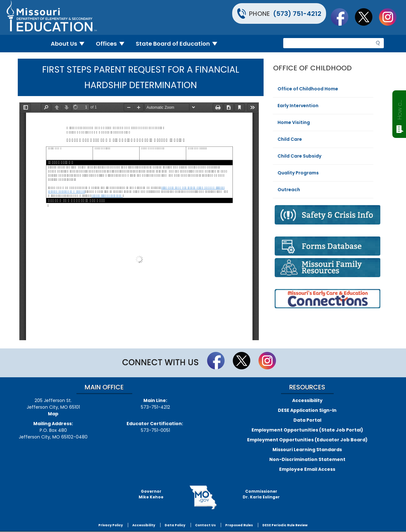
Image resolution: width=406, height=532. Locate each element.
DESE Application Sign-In (307, 410)
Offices (113, 44)
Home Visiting (294, 122)
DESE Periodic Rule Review (285, 525)
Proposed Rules (239, 525)
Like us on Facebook (343, 17)
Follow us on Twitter (367, 17)
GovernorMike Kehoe (151, 494)
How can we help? (399, 108)
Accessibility (307, 400)
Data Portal (307, 420)
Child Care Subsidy (299, 156)
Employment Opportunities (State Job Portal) (307, 430)
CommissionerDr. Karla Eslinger (261, 494)
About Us (70, 44)
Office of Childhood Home (308, 89)
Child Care (290, 139)
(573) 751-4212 (297, 14)
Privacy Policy (111, 525)
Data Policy (175, 525)
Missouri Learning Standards (307, 450)
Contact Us (205, 525)
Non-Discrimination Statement (307, 459)
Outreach (289, 190)
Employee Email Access (307, 469)
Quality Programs (298, 173)
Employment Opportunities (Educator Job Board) (307, 440)
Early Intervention (298, 106)
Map (53, 414)
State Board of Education (179, 44)
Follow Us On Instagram (391, 17)
